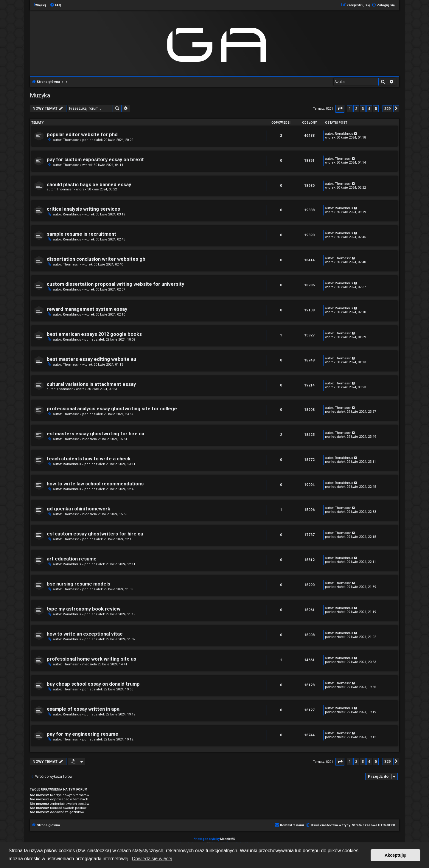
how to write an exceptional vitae (85, 634)
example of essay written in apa (83, 709)
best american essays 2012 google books (94, 334)
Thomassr (71, 140)
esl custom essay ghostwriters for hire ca (95, 534)
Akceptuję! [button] (396, 855)
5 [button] (376, 109)
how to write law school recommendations (95, 484)
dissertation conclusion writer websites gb (96, 259)
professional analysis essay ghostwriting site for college (112, 409)
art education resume (72, 559)
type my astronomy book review (84, 609)
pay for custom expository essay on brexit (95, 160)
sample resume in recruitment (81, 234)
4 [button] (369, 109)
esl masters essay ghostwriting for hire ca (95, 434)
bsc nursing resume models (79, 584)
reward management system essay (87, 309)
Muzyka (40, 95)
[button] (340, 109)
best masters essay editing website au (91, 359)
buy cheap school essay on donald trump (93, 684)
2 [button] (356, 109)
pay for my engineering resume (83, 734)
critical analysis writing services (83, 209)
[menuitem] (55, 5)
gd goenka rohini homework (79, 509)
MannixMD (228, 839)
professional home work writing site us (91, 659)
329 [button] (387, 109)
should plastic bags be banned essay (89, 185)
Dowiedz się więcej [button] (152, 859)
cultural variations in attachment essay (91, 384)
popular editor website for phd (82, 135)
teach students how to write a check (89, 459)
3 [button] (363, 109)
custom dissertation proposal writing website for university (115, 284)
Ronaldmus (344, 134)
